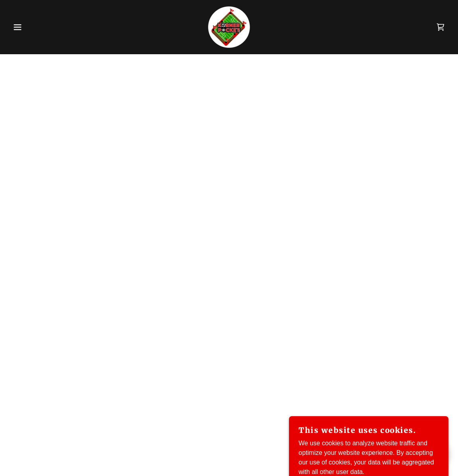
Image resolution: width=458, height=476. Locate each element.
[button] (23, 27)
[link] (229, 27)
